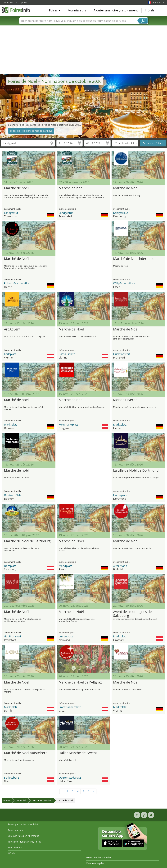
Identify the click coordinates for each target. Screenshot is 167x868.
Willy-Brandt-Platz (124, 283)
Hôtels (150, 10)
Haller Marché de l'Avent (78, 753)
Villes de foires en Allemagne (24, 836)
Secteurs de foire (42, 800)
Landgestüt (11, 213)
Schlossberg (11, 778)
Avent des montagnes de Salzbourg (132, 614)
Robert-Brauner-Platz (17, 283)
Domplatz (10, 566)
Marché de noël (16, 188)
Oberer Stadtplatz (70, 778)
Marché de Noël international (136, 259)
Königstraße (121, 213)
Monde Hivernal (126, 400)
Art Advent (12, 329)
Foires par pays (16, 830)
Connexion (7, 2)
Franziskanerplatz (70, 707)
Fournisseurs (77, 10)
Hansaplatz (120, 495)
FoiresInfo (18, 10)
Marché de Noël (126, 188)
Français (158, 2)
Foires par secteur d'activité (23, 824)
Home (7, 800)
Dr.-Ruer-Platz (13, 495)
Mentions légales (95, 863)
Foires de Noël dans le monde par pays (31, 131)
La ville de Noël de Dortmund (136, 470)
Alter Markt (120, 566)
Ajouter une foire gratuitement (116, 10)
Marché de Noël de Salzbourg (27, 541)
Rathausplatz (67, 354)
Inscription (21, 2)
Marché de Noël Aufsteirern (26, 753)
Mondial (21, 800)
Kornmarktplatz (68, 424)
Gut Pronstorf (122, 354)
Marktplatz (11, 424)
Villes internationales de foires (24, 842)
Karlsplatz (10, 354)
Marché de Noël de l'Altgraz (80, 682)
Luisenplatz (66, 636)
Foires (55, 10)
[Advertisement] (84, 50)
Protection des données (99, 857)
